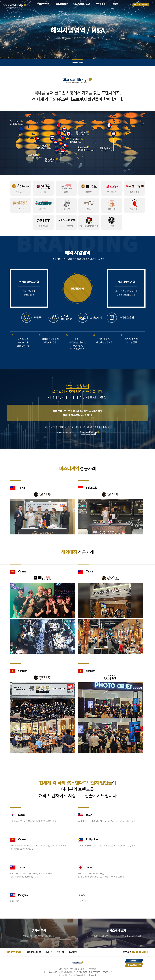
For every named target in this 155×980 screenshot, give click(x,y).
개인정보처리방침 (14, 952)
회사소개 (49, 952)
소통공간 (115, 4)
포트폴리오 (101, 4)
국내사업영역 (61, 4)
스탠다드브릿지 (43, 4)
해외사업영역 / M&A (81, 4)
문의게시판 (73, 952)
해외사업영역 (78, 62)
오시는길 (60, 952)
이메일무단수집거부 (33, 952)
